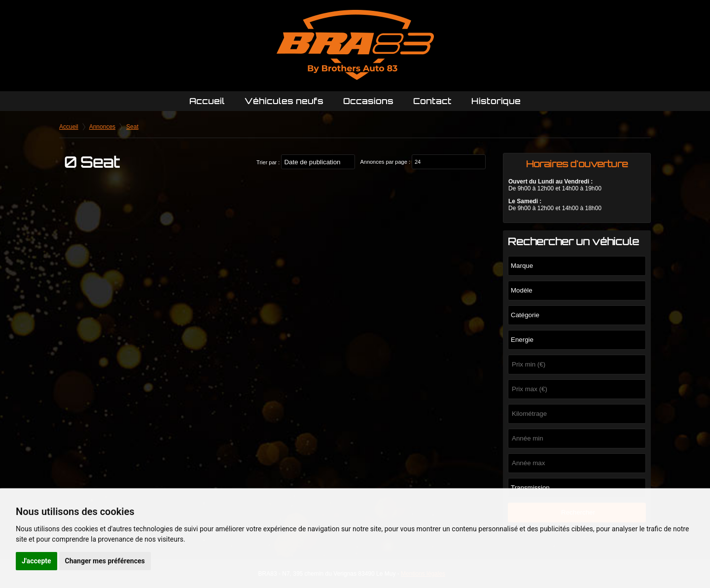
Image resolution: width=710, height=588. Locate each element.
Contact (432, 101)
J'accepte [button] (36, 561)
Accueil (207, 101)
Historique (496, 101)
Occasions (368, 101)
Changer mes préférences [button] (105, 561)
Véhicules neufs (284, 101)
